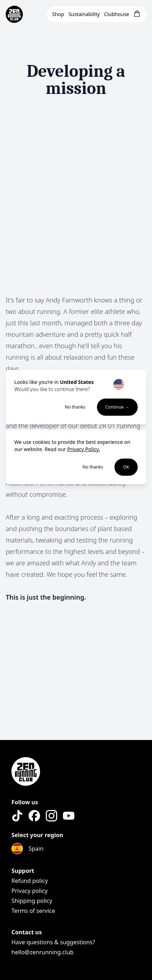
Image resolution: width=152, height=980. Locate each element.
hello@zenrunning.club (43, 952)
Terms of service (33, 911)
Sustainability (84, 14)
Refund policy (30, 881)
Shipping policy (32, 901)
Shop (58, 14)
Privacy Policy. (84, 449)
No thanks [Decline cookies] (93, 467)
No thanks (75, 407)
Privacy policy (30, 891)
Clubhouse (117, 14)
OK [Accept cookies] (126, 467)
